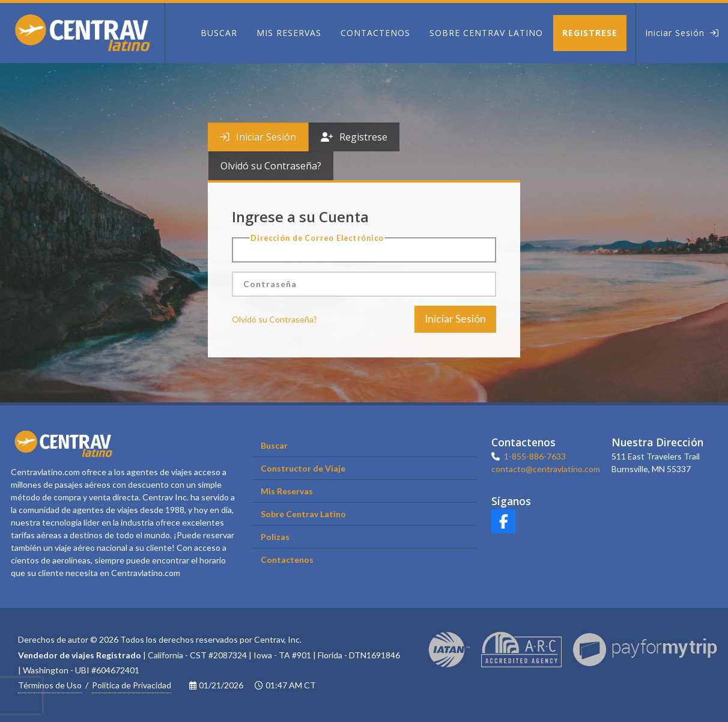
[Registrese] (594, 33)
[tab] (258, 137)
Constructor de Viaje (303, 468)
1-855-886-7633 (535, 456)
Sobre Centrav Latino (303, 514)
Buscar (274, 445)
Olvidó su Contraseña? (271, 166)
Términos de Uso (50, 685)
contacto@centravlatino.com (546, 469)
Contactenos (287, 560)
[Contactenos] (375, 33)
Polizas (275, 537)
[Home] (82, 33)
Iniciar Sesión (258, 137)
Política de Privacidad (132, 685)
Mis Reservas (287, 491)
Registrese (354, 137)
